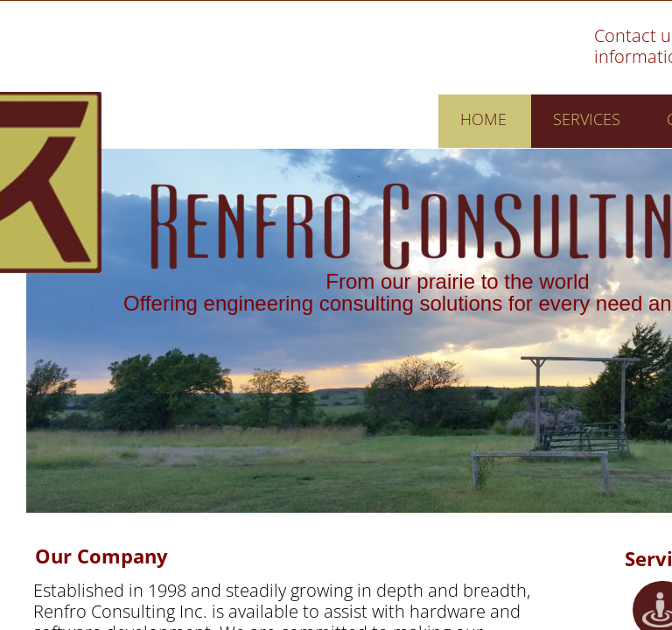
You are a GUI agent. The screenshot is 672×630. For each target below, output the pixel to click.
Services (587, 119)
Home (483, 119)
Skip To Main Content (478, 42)
